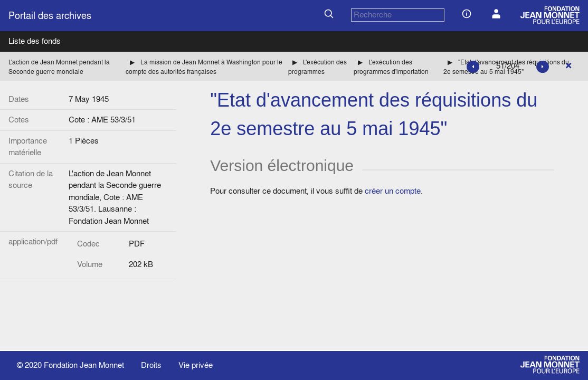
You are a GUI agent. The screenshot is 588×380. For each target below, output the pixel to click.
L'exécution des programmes (317, 67)
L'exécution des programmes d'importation (391, 67)
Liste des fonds (35, 41)
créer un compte (393, 191)
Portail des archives (50, 16)
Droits (151, 365)
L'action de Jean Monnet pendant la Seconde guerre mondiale (59, 67)
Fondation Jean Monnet (84, 365)
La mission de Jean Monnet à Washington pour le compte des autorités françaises (204, 67)
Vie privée (196, 365)
